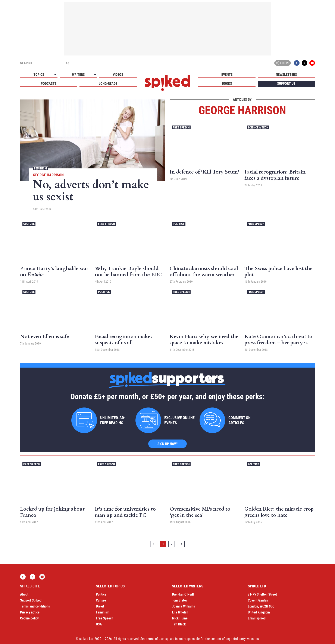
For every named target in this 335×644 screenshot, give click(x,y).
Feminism (40, 168)
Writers (78, 75)
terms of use (155, 639)
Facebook (297, 63)
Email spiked (257, 618)
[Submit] (68, 63)
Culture (29, 224)
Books (227, 84)
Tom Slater (179, 600)
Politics (179, 224)
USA (99, 624)
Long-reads (108, 84)
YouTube (312, 63)
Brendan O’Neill (183, 594)
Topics (39, 75)
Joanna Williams (183, 606)
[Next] (181, 544)
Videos (118, 75)
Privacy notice (30, 612)
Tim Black (179, 624)
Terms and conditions (35, 606)
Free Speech (181, 127)
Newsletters (286, 75)
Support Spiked (31, 600)
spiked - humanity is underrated (167, 83)
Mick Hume (180, 618)
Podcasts (49, 84)
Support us (286, 84)
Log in (282, 63)
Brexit (100, 606)
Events (227, 75)
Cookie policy (29, 618)
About (24, 594)
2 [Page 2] (172, 544)
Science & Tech (258, 127)
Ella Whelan (180, 612)
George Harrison (48, 175)
